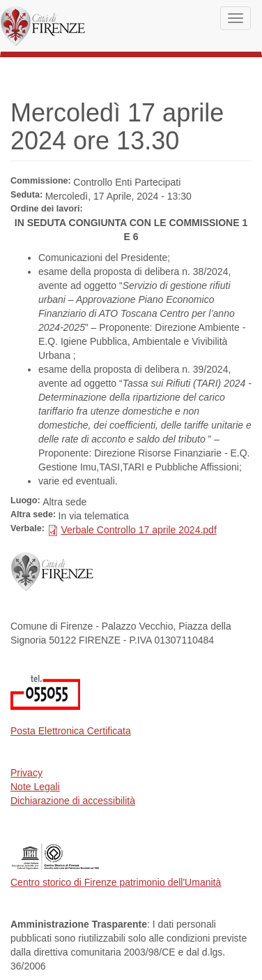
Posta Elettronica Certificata (71, 731)
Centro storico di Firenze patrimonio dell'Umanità (116, 882)
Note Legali (35, 787)
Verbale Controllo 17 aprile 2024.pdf (138, 530)
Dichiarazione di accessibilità (73, 801)
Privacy (26, 773)
